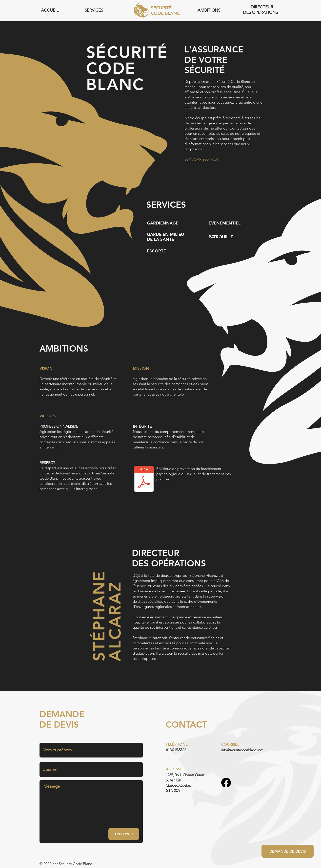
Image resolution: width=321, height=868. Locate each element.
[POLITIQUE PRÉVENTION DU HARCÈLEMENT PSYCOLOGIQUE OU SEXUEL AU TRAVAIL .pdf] (144, 480)
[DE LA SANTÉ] (161, 239)
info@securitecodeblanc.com (242, 750)
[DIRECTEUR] (262, 7)
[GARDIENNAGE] (163, 223)
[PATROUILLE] (221, 237)
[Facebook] (226, 783)
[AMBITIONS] (209, 10)
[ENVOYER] (124, 834)
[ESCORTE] (157, 251)
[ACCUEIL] (50, 10)
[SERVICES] (94, 10)
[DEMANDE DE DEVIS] (288, 851)
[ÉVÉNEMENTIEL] (225, 223)
